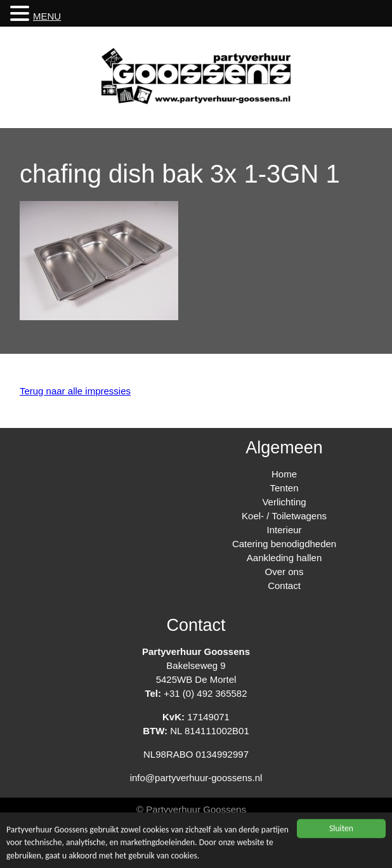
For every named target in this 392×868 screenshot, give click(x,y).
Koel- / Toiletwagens (284, 516)
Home (284, 474)
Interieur (284, 530)
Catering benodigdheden (284, 544)
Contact (284, 586)
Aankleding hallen (284, 558)
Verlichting (284, 502)
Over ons (284, 572)
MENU (47, 16)
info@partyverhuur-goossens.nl (196, 778)
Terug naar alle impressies (75, 391)
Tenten (284, 488)
